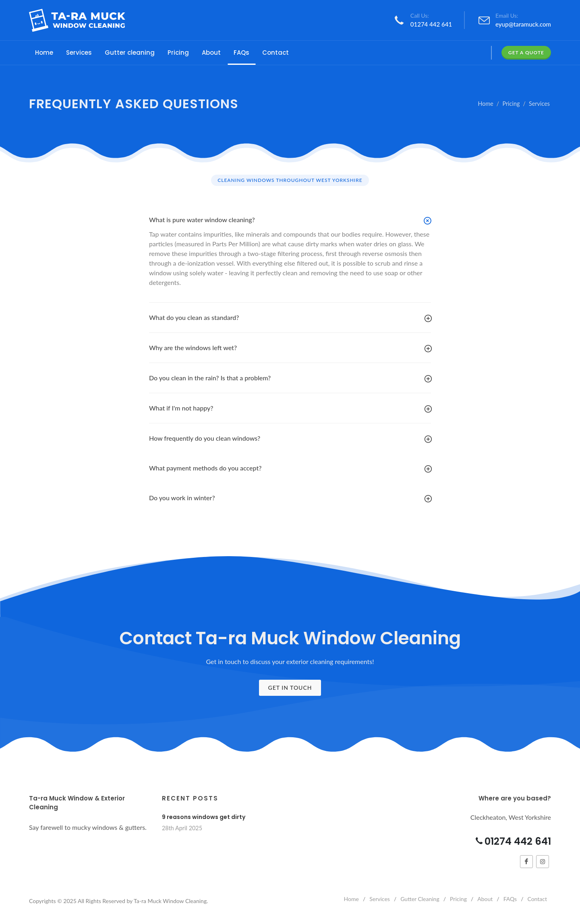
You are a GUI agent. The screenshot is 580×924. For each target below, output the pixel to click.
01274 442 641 (431, 24)
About (485, 899)
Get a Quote (526, 53)
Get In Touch (290, 688)
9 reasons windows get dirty (204, 817)
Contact (537, 899)
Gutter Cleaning (420, 899)
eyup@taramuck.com (523, 24)
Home (486, 104)
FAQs (510, 899)
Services (539, 104)
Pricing (511, 104)
